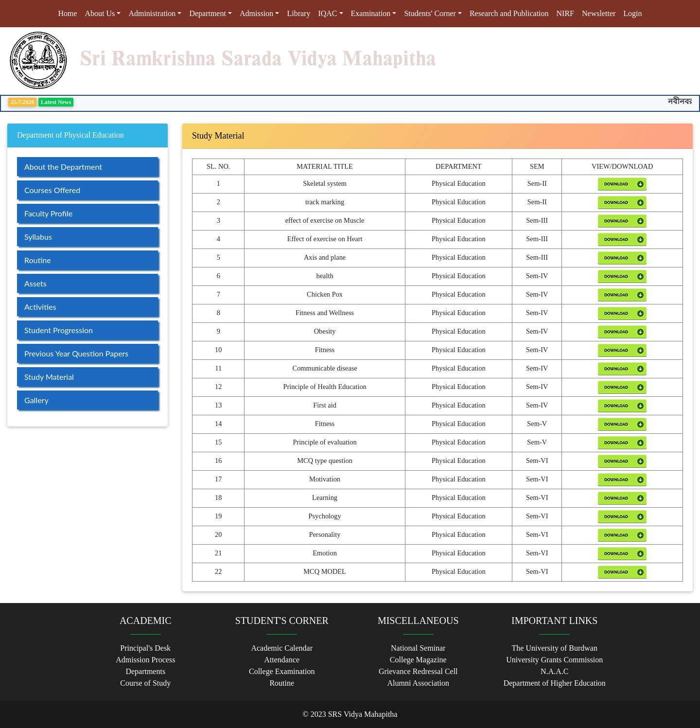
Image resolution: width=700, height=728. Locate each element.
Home (69, 13)
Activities (40, 307)
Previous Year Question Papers (76, 353)
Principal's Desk (145, 648)
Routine (38, 260)
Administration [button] (152, 13)
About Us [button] (100, 13)
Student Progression (59, 330)
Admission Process (145, 660)
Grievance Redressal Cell (418, 671)
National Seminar (418, 648)
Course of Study (145, 683)
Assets (35, 283)
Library (298, 13)
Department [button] (208, 13)
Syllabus (38, 237)
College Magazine (418, 660)
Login (632, 13)
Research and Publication (509, 13)
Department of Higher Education (555, 683)
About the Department (63, 167)
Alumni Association (418, 683)
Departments (145, 671)
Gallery (36, 400)
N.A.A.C (554, 671)
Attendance (282, 660)
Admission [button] (256, 13)
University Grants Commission (554, 660)
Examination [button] (371, 13)
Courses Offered (52, 190)
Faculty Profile (48, 213)
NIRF (565, 13)
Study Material (49, 377)
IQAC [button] (327, 13)
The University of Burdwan (555, 648)
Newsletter (599, 13)
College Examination (282, 671)
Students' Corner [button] (430, 13)
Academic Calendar (282, 648)
